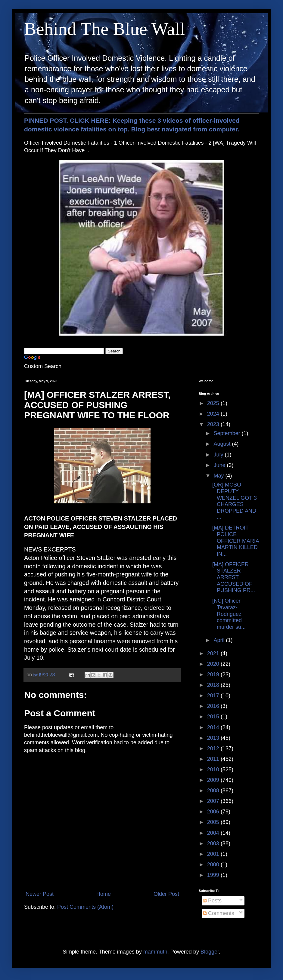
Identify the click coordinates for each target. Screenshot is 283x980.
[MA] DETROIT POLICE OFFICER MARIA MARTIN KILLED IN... (236, 541)
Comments (219, 913)
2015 (214, 717)
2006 (214, 812)
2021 (214, 653)
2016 (214, 706)
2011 (214, 759)
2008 (214, 791)
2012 (214, 748)
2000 (214, 865)
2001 (214, 854)
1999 (214, 875)
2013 (214, 738)
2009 (214, 780)
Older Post (166, 894)
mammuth (155, 952)
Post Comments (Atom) (85, 907)
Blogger (210, 952)
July (219, 455)
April (220, 640)
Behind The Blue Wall (105, 29)
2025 (214, 403)
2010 (214, 770)
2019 (214, 674)
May (219, 476)
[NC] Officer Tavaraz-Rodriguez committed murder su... (229, 614)
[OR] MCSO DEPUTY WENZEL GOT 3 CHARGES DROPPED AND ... (235, 501)
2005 (214, 822)
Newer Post (40, 894)
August (223, 444)
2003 (214, 843)
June (220, 465)
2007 (214, 801)
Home (104, 894)
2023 (214, 424)
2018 (214, 685)
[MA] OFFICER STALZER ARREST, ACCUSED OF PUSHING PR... (234, 577)
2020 (214, 664)
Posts (212, 901)
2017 (214, 696)
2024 (214, 414)
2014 (214, 727)
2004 (214, 833)
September (227, 433)
